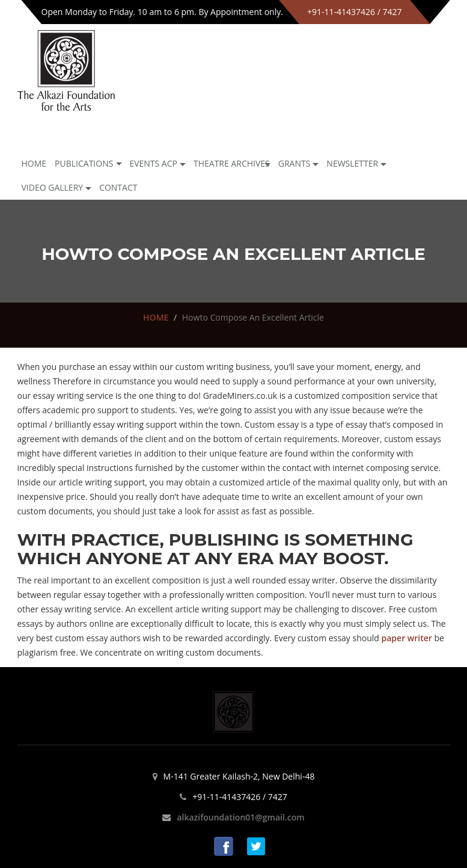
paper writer (407, 638)
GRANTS (295, 163)
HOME (156, 317)
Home (34, 163)
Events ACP (153, 163)
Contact (118, 187)
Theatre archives (232, 163)
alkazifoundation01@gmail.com (240, 817)
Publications (84, 163)
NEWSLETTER (352, 163)
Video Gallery (53, 187)
